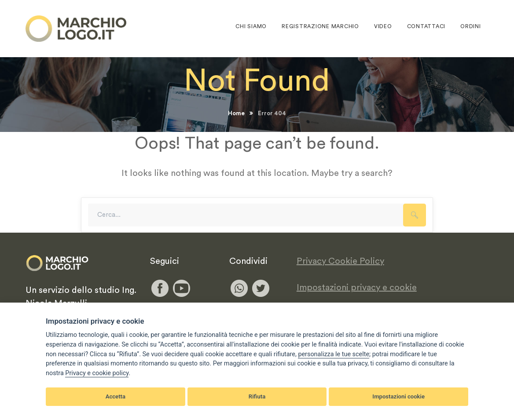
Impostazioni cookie (398, 396)
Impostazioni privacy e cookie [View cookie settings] (357, 288)
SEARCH (415, 215)
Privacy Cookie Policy (340, 261)
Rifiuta (257, 396)
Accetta (116, 396)
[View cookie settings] (334, 354)
